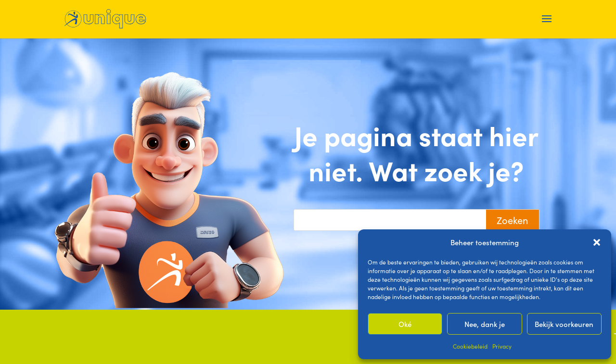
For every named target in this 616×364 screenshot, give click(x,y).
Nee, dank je (485, 324)
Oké (405, 324)
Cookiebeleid (470, 346)
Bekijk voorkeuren (564, 324)
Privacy (502, 346)
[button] (597, 242)
